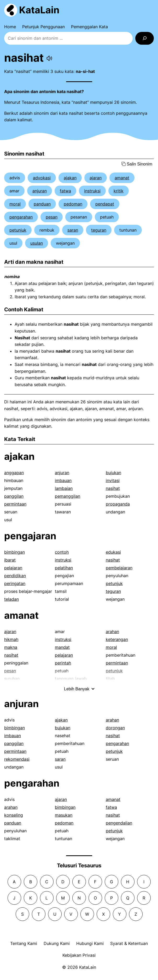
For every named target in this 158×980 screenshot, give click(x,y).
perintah (63, 663)
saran (73, 230)
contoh (62, 552)
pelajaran (13, 568)
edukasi (113, 552)
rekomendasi (17, 759)
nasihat (113, 488)
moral (15, 204)
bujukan (113, 473)
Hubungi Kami (90, 943)
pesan (52, 217)
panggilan (14, 496)
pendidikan (15, 576)
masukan (64, 815)
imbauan (63, 480)
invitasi (113, 480)
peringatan (15, 583)
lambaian (64, 488)
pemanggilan (68, 496)
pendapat (105, 204)
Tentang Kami (24, 943)
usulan (37, 243)
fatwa (65, 191)
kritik (119, 191)
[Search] (145, 38)
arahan (112, 632)
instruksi (92, 191)
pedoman (73, 204)
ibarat (10, 560)
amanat (122, 178)
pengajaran (30, 536)
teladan (11, 599)
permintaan (15, 504)
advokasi (42, 178)
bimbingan (14, 552)
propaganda (118, 504)
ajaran (96, 178)
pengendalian (119, 823)
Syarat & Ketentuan (129, 943)
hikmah (11, 639)
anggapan (14, 473)
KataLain (39, 10)
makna (11, 647)
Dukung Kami (57, 943)
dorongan (115, 728)
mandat (62, 647)
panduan (42, 204)
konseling (14, 815)
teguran (99, 230)
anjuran (40, 191)
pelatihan (64, 568)
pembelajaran (119, 568)
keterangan (117, 639)
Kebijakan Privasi (79, 955)
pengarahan (21, 217)
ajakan (70, 178)
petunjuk (18, 230)
